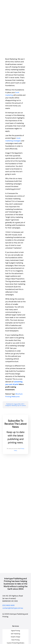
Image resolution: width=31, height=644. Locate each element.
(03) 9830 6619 (8, 605)
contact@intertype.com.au (13, 608)
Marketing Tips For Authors (19, 405)
